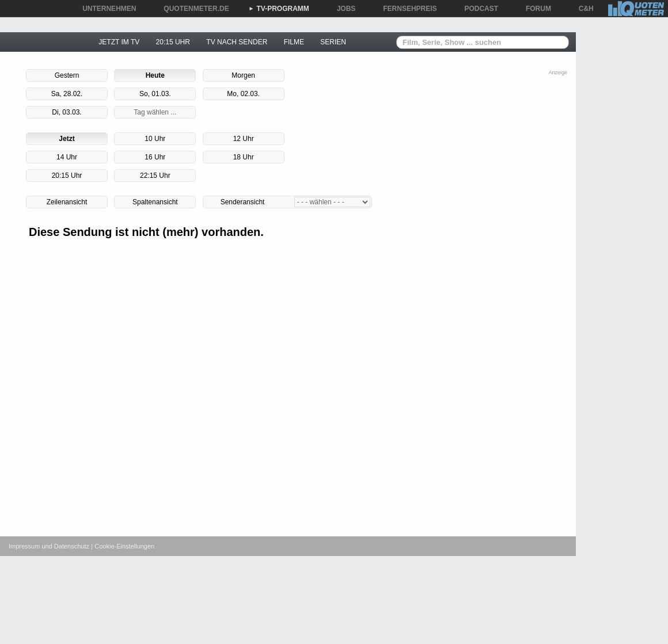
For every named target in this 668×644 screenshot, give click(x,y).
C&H (582, 9)
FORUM (534, 9)
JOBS (342, 9)
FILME (294, 42)
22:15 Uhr (155, 176)
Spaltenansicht (155, 202)
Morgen (243, 75)
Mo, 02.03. (243, 94)
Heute (155, 75)
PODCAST (478, 9)
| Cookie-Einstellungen (123, 546)
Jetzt (67, 139)
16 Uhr (155, 157)
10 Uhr (155, 139)
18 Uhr (244, 157)
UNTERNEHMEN (105, 9)
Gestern (67, 75)
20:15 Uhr (67, 176)
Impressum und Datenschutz (49, 546)
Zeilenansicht (67, 202)
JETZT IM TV (119, 42)
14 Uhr (67, 157)
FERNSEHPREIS (406, 9)
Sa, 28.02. (67, 94)
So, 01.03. (155, 94)
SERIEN (333, 42)
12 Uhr (244, 139)
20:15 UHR (173, 42)
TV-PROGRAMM (279, 9)
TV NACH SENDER (237, 42)
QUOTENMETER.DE (192, 9)
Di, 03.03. (67, 112)
